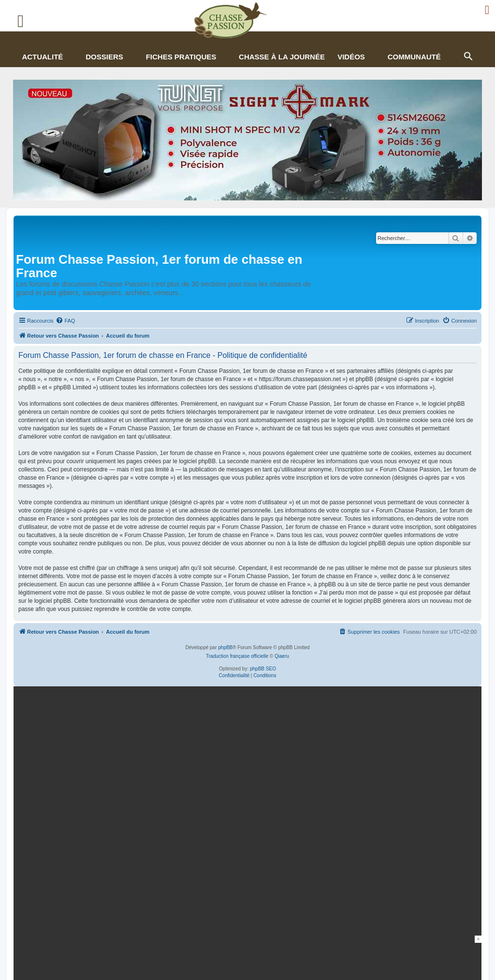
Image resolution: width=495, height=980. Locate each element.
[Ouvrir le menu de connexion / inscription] (488, 10)
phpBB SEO (263, 669)
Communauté (414, 57)
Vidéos (351, 57)
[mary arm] (246, 765)
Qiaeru (282, 656)
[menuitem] (65, 321)
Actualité (42, 57)
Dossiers (104, 57)
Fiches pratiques (181, 57)
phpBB (225, 647)
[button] (468, 55)
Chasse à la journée (282, 57)
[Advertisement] (247, 957)
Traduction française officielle (237, 656)
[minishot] (247, 140)
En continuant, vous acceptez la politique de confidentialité (380, 806)
